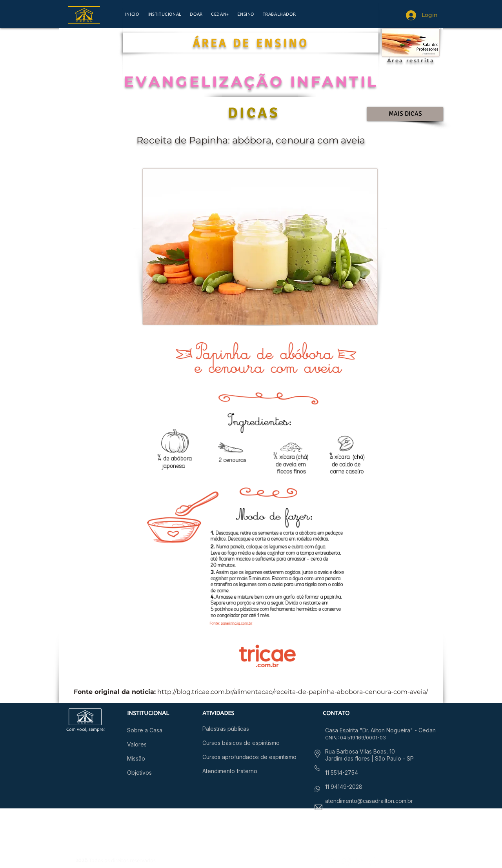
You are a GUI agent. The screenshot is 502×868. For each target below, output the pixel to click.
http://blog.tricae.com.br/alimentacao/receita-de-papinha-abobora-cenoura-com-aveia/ (293, 692)
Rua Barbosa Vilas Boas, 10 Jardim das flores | (360, 755)
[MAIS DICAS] (405, 114)
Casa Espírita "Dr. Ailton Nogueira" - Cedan (380, 730)
